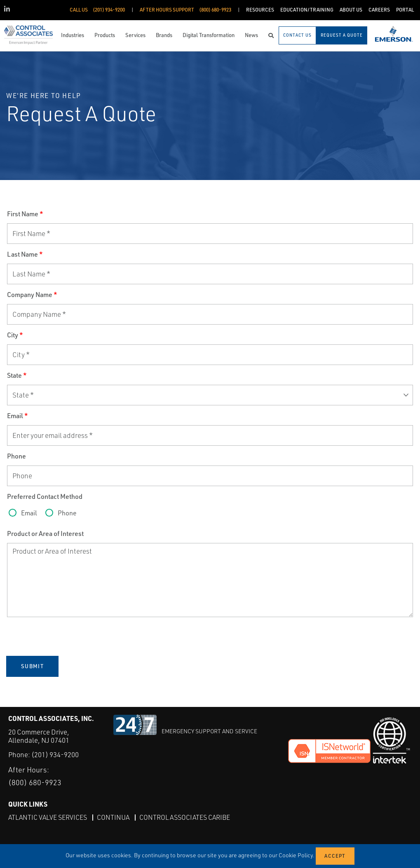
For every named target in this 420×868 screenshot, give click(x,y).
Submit (32, 666)
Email (18, 416)
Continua (113, 817)
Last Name (25, 254)
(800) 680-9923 (35, 782)
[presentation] (70, 636)
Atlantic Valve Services (48, 817)
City (15, 335)
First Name (25, 214)
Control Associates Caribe (185, 817)
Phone (16, 456)
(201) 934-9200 (55, 755)
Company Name (32, 295)
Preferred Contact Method (45, 496)
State (17, 375)
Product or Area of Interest (45, 533)
